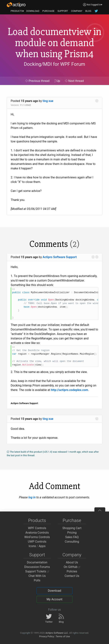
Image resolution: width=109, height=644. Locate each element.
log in (32, 497)
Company (72, 555)
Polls (37, 580)
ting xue (48, 101)
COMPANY (77, 11)
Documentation (37, 562)
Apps (42, 546)
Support (37, 555)
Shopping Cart (72, 528)
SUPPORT (63, 11)
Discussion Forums (37, 567)
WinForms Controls (37, 537)
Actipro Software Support (60, 257)
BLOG (88, 11)
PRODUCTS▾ (17, 11)
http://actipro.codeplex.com (70, 390)
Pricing (72, 533)
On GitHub (72, 567)
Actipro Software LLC (57, 633)
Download (54, 591)
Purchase (72, 520)
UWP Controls (37, 542)
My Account (55, 599)
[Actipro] (16, 5)
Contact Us (72, 576)
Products (37, 520)
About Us (72, 562)
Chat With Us (37, 576)
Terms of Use (63, 636)
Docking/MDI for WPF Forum (54, 64)
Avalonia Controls (37, 533)
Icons (32, 546)
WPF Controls (37, 528)
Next (74, 81)
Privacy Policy (47, 636)
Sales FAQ (72, 537)
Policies (72, 571)
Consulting (72, 542)
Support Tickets (37, 571)
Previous (37, 81)
